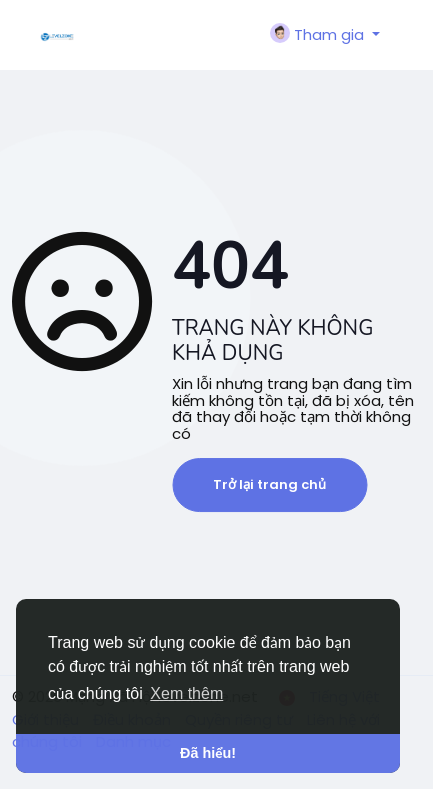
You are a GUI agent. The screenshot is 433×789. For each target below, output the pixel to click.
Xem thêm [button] (186, 693)
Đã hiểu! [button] (208, 753)
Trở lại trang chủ (269, 484)
